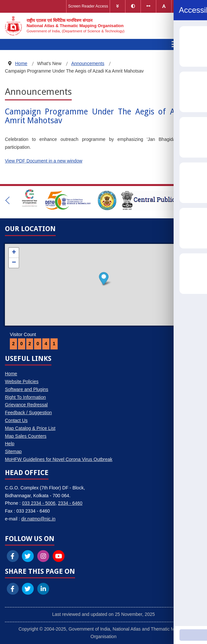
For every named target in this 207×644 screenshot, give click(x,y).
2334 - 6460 (70, 503)
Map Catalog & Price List (30, 428)
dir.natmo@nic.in (38, 519)
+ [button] (14, 253)
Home (11, 374)
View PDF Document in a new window (44, 161)
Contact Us (16, 420)
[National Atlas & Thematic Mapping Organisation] (65, 26)
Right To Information (25, 397)
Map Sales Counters (26, 436)
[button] (8, 200)
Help (10, 444)
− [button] (14, 263)
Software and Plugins (27, 389)
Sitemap (13, 451)
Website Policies (22, 381)
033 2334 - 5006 (39, 503)
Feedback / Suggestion (28, 413)
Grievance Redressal (26, 405)
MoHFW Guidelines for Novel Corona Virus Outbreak (59, 459)
